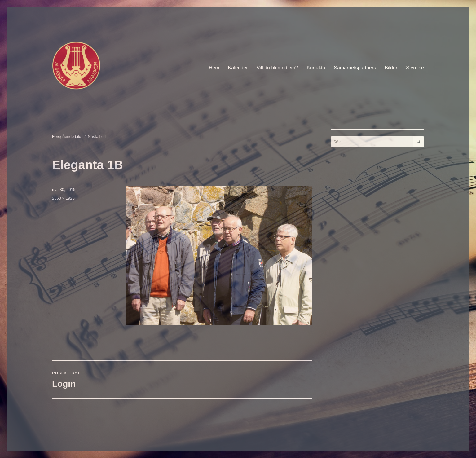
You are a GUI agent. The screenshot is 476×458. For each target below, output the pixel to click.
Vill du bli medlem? (277, 68)
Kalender (238, 68)
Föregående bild (67, 137)
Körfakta (316, 68)
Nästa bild (97, 137)
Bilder (391, 68)
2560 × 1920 (63, 198)
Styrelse (415, 68)
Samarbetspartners (355, 68)
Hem (214, 68)
